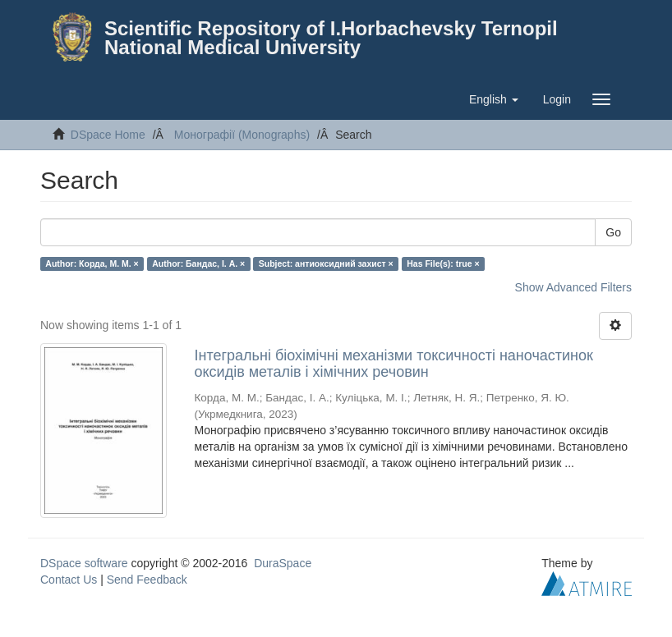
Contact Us (69, 580)
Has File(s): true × (443, 264)
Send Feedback (147, 580)
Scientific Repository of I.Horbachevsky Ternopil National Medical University (331, 38)
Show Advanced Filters (573, 287)
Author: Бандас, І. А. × (198, 264)
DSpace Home (108, 135)
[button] (494, 99)
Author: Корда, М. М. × (92, 264)
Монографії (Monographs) (242, 135)
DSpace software (84, 563)
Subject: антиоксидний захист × (326, 264)
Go (613, 232)
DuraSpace (283, 563)
